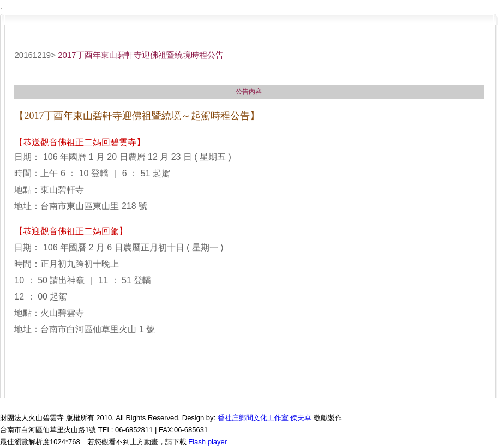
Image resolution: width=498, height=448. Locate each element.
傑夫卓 (301, 418)
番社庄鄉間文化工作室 (253, 418)
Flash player (208, 442)
